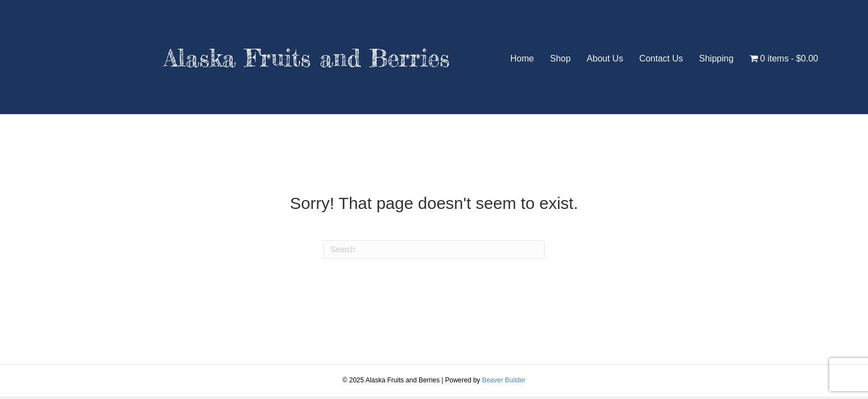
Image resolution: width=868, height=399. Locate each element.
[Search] (434, 249)
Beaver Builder (504, 380)
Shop (560, 58)
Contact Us (661, 58)
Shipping (716, 58)
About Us (605, 58)
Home (522, 58)
